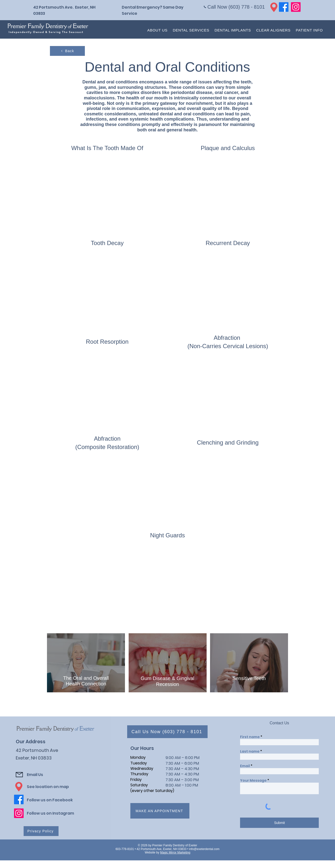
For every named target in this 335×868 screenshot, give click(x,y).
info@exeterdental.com (204, 849)
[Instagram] (296, 7)
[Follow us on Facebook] (55, 800)
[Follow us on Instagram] (55, 813)
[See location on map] (52, 787)
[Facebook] (284, 7)
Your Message (253, 780)
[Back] (67, 51)
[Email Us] (52, 775)
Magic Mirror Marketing (175, 852)
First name (250, 737)
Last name (250, 751)
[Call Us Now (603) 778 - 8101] (167, 732)
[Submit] (279, 823)
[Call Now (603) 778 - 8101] (234, 7)
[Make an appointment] (160, 811)
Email (245, 766)
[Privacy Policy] (41, 831)
